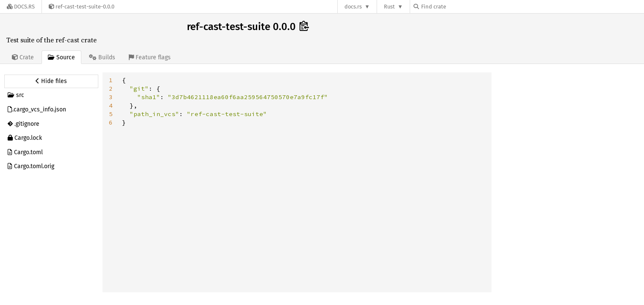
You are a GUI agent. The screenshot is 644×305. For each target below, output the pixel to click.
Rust (389, 7)
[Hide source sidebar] (51, 81)
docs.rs (353, 7)
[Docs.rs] (21, 7)
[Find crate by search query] (456, 7)
